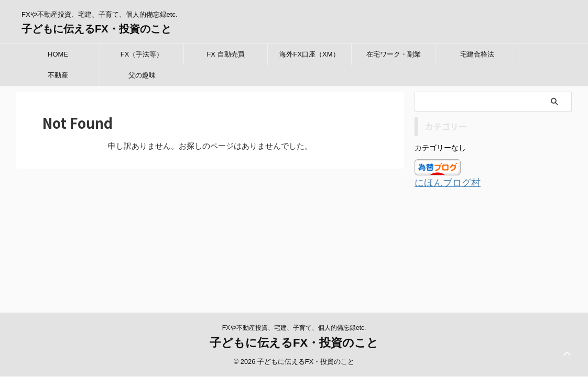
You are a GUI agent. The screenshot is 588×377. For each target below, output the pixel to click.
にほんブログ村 (442, 182)
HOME (58, 54)
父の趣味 (142, 75)
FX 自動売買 (225, 54)
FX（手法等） (142, 54)
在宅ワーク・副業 (394, 54)
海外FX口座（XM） (309, 54)
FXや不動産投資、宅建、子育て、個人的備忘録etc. (294, 241)
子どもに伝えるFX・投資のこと (96, 29)
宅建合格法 (477, 54)
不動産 (58, 75)
